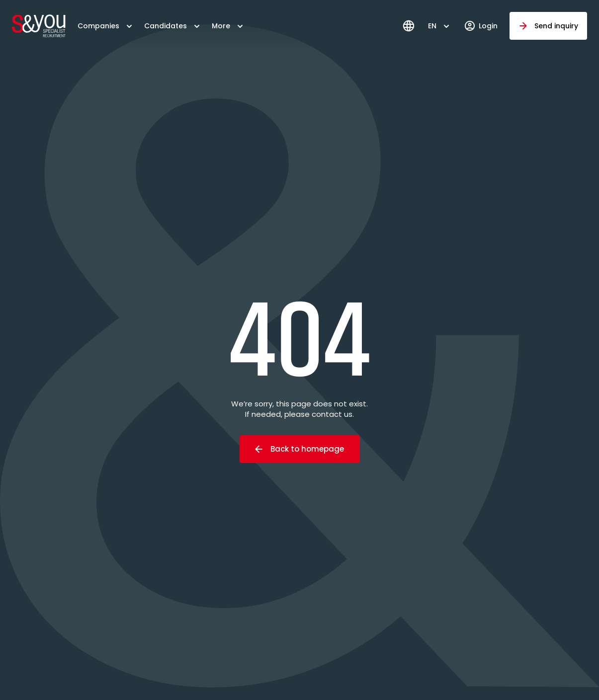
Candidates (166, 26)
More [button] (221, 26)
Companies (98, 26)
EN (432, 26)
